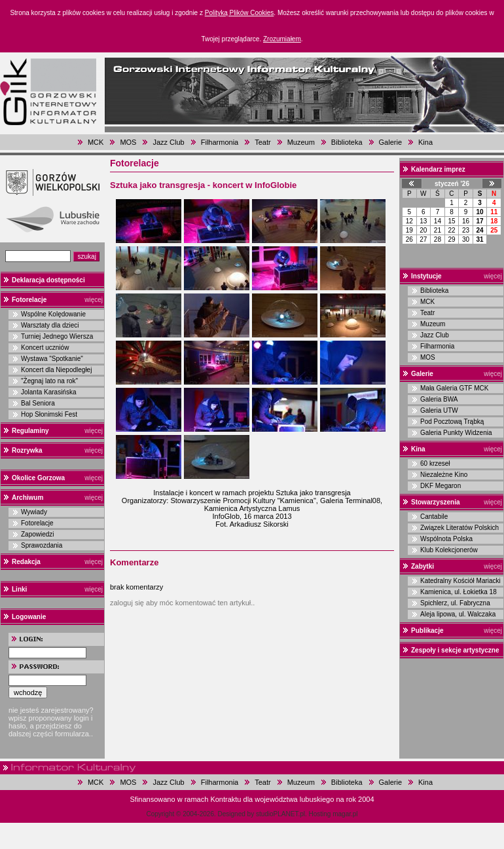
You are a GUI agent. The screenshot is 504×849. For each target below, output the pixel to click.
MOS (128, 142)
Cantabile (434, 517)
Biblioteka (347, 142)
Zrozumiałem (282, 39)
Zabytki (423, 566)
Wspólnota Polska (446, 539)
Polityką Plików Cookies (240, 13)
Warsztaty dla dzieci (50, 325)
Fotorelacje (29, 300)
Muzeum (301, 142)
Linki (19, 589)
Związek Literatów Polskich (459, 528)
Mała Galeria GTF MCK (454, 388)
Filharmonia (220, 142)
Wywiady (34, 512)
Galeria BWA (439, 399)
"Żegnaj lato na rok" (49, 381)
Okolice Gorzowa (38, 478)
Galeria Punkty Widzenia (456, 433)
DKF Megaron (441, 486)
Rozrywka (27, 450)
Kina (425, 142)
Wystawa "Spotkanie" (52, 359)
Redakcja (26, 562)
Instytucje (426, 276)
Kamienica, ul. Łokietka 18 (459, 592)
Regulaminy (30, 431)
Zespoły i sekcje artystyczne (455, 650)
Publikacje (427, 631)
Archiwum (27, 498)
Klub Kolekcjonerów (449, 550)
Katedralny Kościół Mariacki (460, 581)
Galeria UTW (439, 410)
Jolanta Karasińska (49, 392)
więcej (94, 300)
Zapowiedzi (38, 534)
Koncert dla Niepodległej (56, 370)
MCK (96, 142)
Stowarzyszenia (435, 502)
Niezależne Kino (444, 475)
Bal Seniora (38, 403)
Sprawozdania (42, 545)
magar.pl (345, 814)
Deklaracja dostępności (48, 280)
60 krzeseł (435, 463)
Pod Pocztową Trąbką (452, 422)
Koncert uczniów (45, 348)
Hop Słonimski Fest (49, 414)
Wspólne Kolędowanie (53, 314)
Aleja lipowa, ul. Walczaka (458, 614)
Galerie (390, 142)
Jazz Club (168, 142)
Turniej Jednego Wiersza (57, 336)
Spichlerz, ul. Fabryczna (455, 603)
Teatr (262, 142)
